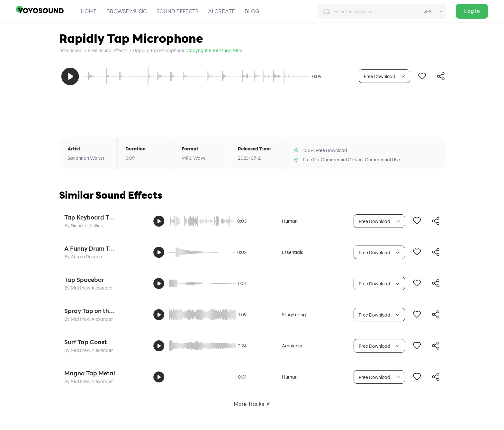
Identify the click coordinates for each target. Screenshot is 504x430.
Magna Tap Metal (90, 373)
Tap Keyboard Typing (90, 217)
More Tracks (252, 404)
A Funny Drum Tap (90, 248)
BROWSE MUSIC (127, 11)
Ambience (293, 346)
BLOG (252, 11)
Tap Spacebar (84, 280)
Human (290, 221)
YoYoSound (71, 50)
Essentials (292, 252)
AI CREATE (221, 11)
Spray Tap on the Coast (90, 311)
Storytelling (294, 314)
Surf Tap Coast (86, 342)
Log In (472, 11)
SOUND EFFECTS (177, 11)
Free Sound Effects (108, 50)
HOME (89, 11)
